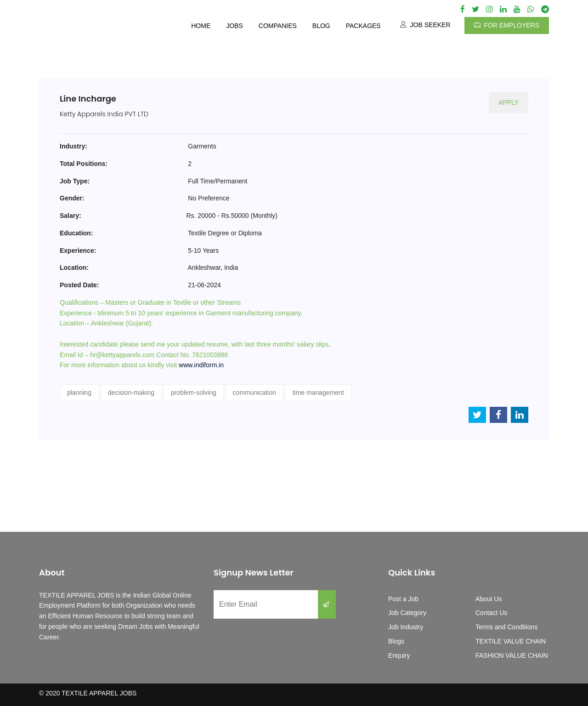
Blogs (396, 641)
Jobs (235, 26)
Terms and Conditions (506, 627)
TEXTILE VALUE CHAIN (511, 641)
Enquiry (399, 655)
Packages (363, 26)
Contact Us (491, 613)
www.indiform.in (201, 365)
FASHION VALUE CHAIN (512, 655)
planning (79, 393)
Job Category (407, 613)
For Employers (507, 25)
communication (254, 393)
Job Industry (406, 627)
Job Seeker (425, 25)
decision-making (131, 393)
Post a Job (403, 599)
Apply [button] (509, 102)
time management (318, 393)
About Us (489, 599)
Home (201, 26)
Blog (321, 26)
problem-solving (194, 393)
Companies (278, 26)
